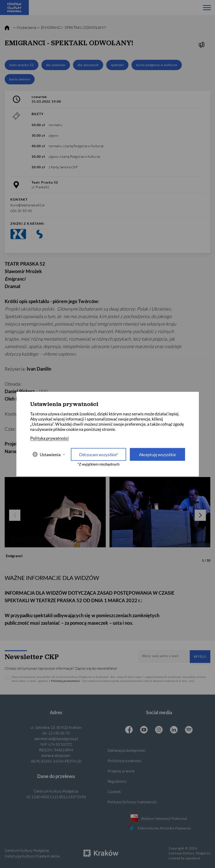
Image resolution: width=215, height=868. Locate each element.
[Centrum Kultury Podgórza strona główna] (14, 8)
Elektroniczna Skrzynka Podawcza (159, 828)
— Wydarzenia (25, 27)
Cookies (114, 791)
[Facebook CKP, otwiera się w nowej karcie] (129, 730)
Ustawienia (49, 454)
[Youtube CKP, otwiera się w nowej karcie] (144, 730)
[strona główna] (7, 28)
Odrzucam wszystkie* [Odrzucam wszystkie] (99, 454)
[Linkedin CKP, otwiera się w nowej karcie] (174, 730)
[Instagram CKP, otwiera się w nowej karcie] (159, 730)
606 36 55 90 (21, 211)
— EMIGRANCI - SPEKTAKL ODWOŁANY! (72, 27)
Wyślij (200, 656)
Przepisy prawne (121, 771)
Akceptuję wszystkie (157, 454)
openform (193, 858)
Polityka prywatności (125, 761)
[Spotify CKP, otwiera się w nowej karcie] (189, 730)
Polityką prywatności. (66, 681)
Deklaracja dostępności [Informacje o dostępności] (127, 750)
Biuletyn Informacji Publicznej (159, 818)
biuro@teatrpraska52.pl (27, 205)
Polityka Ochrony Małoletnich (132, 802)
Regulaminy (117, 781)
